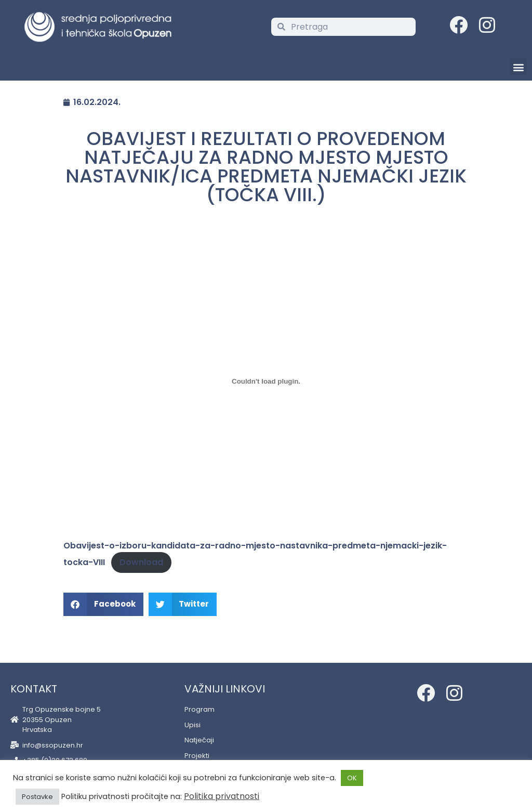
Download (141, 562)
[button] (518, 67)
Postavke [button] (37, 797)
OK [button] (352, 778)
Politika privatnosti (222, 796)
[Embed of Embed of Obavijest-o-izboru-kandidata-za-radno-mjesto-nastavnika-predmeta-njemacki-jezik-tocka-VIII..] (266, 381)
